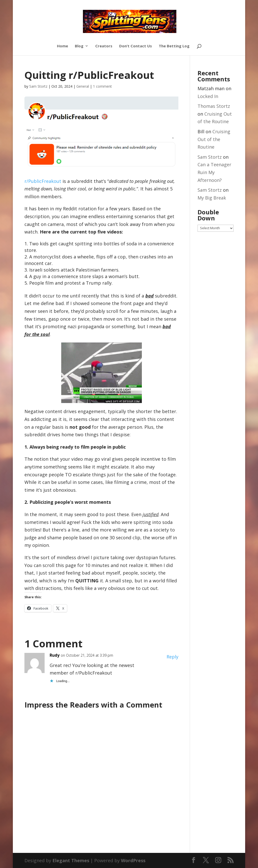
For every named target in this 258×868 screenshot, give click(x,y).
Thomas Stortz (214, 106)
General (83, 86)
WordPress (133, 860)
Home (62, 46)
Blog (79, 46)
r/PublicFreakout (43, 181)
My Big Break (212, 198)
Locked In (208, 96)
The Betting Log (174, 46)
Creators (104, 46)
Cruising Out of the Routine (214, 139)
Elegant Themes (71, 860)
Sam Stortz (38, 86)
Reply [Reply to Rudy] (172, 657)
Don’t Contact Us (136, 46)
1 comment (102, 86)
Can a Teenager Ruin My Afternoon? (214, 172)
